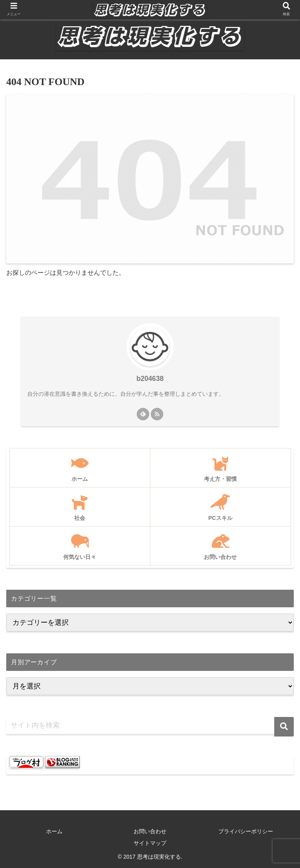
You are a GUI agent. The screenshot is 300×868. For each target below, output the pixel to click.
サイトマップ (150, 843)
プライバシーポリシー (246, 831)
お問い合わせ (150, 831)
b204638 (150, 379)
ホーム (54, 831)
